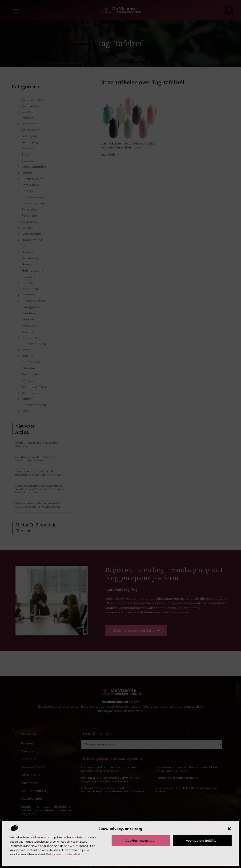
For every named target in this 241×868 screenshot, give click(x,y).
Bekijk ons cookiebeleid (63, 854)
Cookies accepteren (141, 841)
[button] (229, 829)
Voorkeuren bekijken (202, 841)
